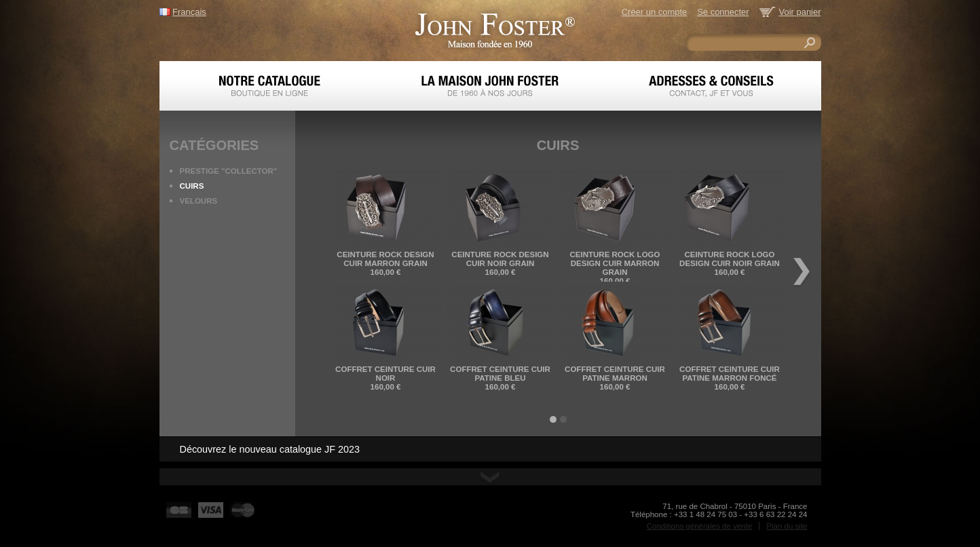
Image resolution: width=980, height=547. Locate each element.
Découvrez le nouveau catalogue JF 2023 (270, 449)
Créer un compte (654, 12)
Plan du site (787, 526)
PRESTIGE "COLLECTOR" (229, 171)
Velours (199, 201)
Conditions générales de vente (700, 526)
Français (189, 12)
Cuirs (192, 186)
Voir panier (800, 12)
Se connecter (723, 12)
